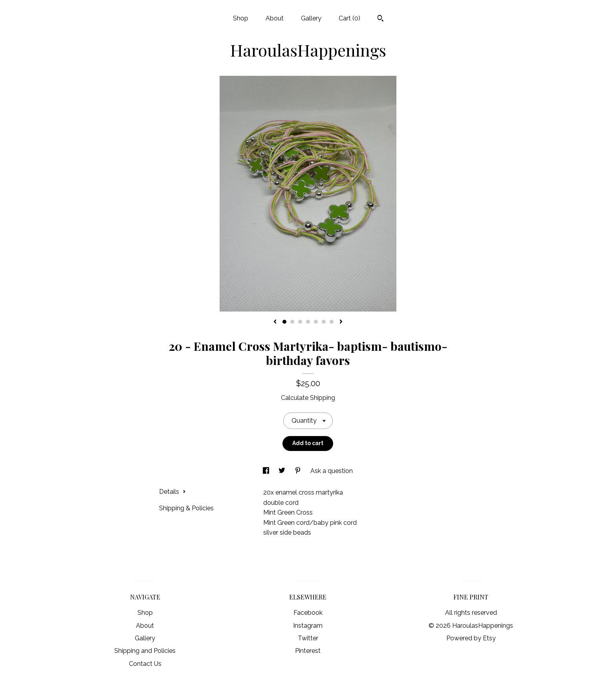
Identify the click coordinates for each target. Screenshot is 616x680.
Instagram (308, 626)
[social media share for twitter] (283, 471)
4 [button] (308, 322)
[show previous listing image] (275, 322)
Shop (241, 18)
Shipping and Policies (145, 651)
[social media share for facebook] (267, 471)
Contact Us (145, 664)
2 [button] (292, 322)
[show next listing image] (341, 322)
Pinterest (308, 651)
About (275, 18)
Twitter (308, 638)
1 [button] (284, 322)
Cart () (349, 18)
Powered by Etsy (471, 638)
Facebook (308, 613)
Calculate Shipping (308, 398)
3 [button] (300, 322)
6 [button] (324, 322)
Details (172, 492)
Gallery (311, 18)
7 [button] (332, 322)
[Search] (380, 19)
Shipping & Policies (186, 508)
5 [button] (316, 322)
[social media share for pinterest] (299, 471)
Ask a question (332, 471)
